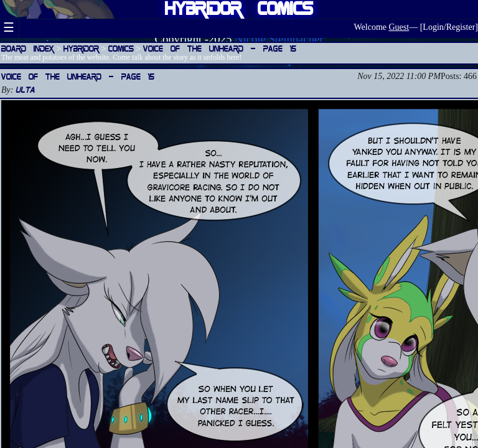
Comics (121, 48)
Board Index (28, 48)
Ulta (25, 89)
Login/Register (449, 27)
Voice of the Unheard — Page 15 (220, 48)
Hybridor (81, 48)
